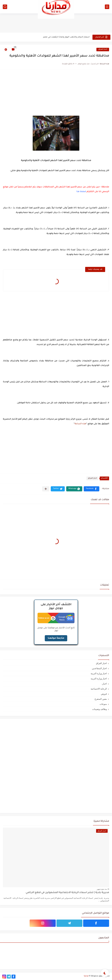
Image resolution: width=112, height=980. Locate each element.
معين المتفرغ (101, 699)
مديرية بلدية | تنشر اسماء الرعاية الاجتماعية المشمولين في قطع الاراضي (67, 893)
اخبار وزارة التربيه (99, 679)
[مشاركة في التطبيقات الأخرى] (46, 489)
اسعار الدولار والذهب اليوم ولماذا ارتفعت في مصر (66, 37)
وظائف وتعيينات (99, 709)
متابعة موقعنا (56, 638)
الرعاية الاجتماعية (99, 689)
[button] (92, 489)
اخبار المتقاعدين (99, 668)
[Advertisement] (56, 23)
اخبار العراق (103, 49)
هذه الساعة (80, 424)
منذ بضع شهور (102, 889)
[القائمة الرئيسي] (107, 7)
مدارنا (86, 976)
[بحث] (5, 7)
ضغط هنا (81, 192)
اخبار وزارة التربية (99, 673)
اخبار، (104, 684)
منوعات (103, 704)
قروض (104, 694)
